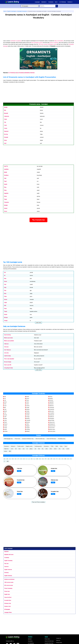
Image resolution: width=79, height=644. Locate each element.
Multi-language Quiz (8, 439)
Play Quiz (6, 563)
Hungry (6, 321)
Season (6, 424)
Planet (5, 422)
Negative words (29, 446)
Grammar (70, 2)
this (43, 449)
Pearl (5, 181)
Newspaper (52, 419)
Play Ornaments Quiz (38, 220)
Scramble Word (8, 600)
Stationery (51, 406)
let (27, 449)
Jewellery (6, 169)
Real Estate (52, 420)
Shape (6, 419)
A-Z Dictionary (63, 2)
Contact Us (59, 638)
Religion (28, 426)
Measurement (52, 426)
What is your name (8, 338)
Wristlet (6, 205)
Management (52, 424)
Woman (6, 318)
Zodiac (6, 426)
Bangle (6, 107)
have (20, 449)
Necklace (6, 175)
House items (52, 428)
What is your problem (9, 341)
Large (5, 302)
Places (28, 400)
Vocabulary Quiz (62, 439)
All (5, 275)
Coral (5, 125)
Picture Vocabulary (8, 588)
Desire (6, 314)
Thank (6, 311)
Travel (27, 404)
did (16, 449)
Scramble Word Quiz (49, 643)
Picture (51, 396)
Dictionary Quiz (8, 603)
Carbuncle (6, 116)
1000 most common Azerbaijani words (47, 44)
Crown (6, 128)
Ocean (6, 415)
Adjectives (6, 449)
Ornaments (9, 80)
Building (28, 431)
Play (19, 471)
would (68, 449)
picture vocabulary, (54, 43)
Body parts (52, 411)
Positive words (21, 446)
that (39, 449)
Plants (5, 430)
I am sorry (6, 353)
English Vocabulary (8, 561)
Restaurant (52, 415)
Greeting (28, 430)
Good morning (7, 335)
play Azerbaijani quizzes (37, 43)
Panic (5, 309)
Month (5, 411)
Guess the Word (8, 597)
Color (5, 409)
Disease (28, 409)
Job (5, 398)
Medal (5, 172)
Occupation (52, 413)
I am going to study (8, 368)
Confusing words (38, 446)
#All (10, 451)
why (63, 449)
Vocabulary (51, 2)
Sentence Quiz (7, 606)
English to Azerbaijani (12, 11)
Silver (5, 196)
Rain (5, 294)
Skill (5, 306)
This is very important (9, 359)
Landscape (52, 408)
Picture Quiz (17, 439)
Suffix (57, 446)
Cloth (5, 417)
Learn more (38, 323)
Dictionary (6, 573)
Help (5, 287)
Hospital (28, 428)
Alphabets (44, 2)
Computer (28, 420)
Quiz (56, 2)
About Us (58, 640)
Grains (28, 402)
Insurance (51, 404)
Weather (28, 413)
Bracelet (6, 113)
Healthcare (52, 417)
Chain (5, 119)
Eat (5, 272)
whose (6, 451)
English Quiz (7, 594)
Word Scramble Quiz (40, 439)
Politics (28, 424)
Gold (5, 143)
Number (6, 431)
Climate (28, 411)
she (35, 449)
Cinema (28, 406)
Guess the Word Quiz (51, 439)
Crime (5, 420)
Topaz (5, 199)
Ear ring (6, 134)
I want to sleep (7, 356)
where (55, 449)
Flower (6, 428)
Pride (5, 296)
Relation (51, 398)
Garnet (6, 208)
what (46, 449)
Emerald (6, 137)
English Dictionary (8, 576)
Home (5, 11)
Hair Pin (6, 166)
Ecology (28, 417)
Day (5, 396)
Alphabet (30, 639)
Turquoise (6, 202)
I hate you (6, 344)
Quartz (6, 184)
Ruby (5, 190)
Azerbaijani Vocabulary (22, 11)
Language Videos (8, 612)
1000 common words (9, 582)
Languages (37, 2)
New (5, 278)
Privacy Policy (59, 642)
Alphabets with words (9, 555)
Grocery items (52, 431)
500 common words (9, 585)
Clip (5, 122)
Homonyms (46, 446)
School (28, 398)
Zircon (6, 211)
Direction (51, 400)
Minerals (28, 422)
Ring (5, 187)
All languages (7, 609)
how (24, 449)
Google (28, 408)
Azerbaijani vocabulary (16, 41)
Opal (5, 178)
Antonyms (13, 446)
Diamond (6, 131)
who (60, 449)
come (12, 449)
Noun (66, 446)
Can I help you (7, 350)
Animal (27, 396)
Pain (5, 290)
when (51, 449)
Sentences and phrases (9, 579)
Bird (5, 408)
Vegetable (51, 402)
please (31, 449)
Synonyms (7, 446)
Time (5, 404)
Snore (5, 281)
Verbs (61, 446)
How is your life (8, 365)
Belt (5, 110)
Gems (5, 140)
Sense (6, 299)
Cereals (28, 415)
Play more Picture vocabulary (38, 502)
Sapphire (6, 193)
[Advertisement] (38, 30)
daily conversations (59, 41)
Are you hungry (8, 362)
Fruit (5, 413)
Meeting (28, 419)
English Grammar (8, 570)
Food (5, 406)
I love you (6, 347)
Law (5, 400)
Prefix (52, 446)
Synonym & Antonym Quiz (28, 439)
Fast (5, 284)
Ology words (52, 422)
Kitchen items (52, 430)
